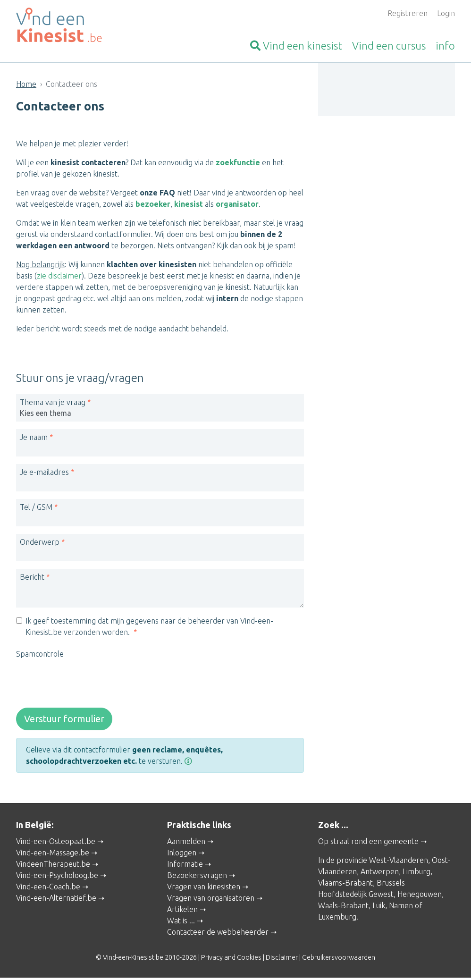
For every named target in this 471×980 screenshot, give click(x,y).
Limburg (416, 874)
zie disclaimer (59, 276)
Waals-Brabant (343, 908)
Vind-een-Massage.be (53, 855)
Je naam (34, 439)
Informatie (185, 866)
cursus (389, 46)
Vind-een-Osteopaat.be (56, 844)
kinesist (296, 46)
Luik (379, 908)
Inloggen (182, 855)
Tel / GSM (36, 509)
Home (26, 84)
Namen (401, 908)
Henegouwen (420, 896)
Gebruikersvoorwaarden (339, 960)
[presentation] (88, 684)
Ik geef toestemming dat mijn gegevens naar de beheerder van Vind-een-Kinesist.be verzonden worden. (149, 629)
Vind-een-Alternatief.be (56, 900)
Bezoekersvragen (197, 878)
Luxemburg (337, 919)
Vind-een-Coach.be (48, 889)
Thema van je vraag (53, 405)
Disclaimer (282, 960)
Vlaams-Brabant (345, 885)
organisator (237, 204)
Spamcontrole (40, 656)
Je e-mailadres (44, 474)
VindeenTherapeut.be (53, 866)
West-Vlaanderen (399, 862)
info (445, 46)
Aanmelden (186, 844)
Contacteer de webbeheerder (218, 934)
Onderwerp (40, 544)
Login (446, 13)
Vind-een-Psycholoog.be (57, 878)
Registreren (408, 13)
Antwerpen (380, 874)
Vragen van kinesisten (204, 889)
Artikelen (182, 912)
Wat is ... (181, 923)
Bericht (32, 579)
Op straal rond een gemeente (368, 844)
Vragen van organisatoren (211, 900)
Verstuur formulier (64, 721)
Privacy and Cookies (231, 960)
